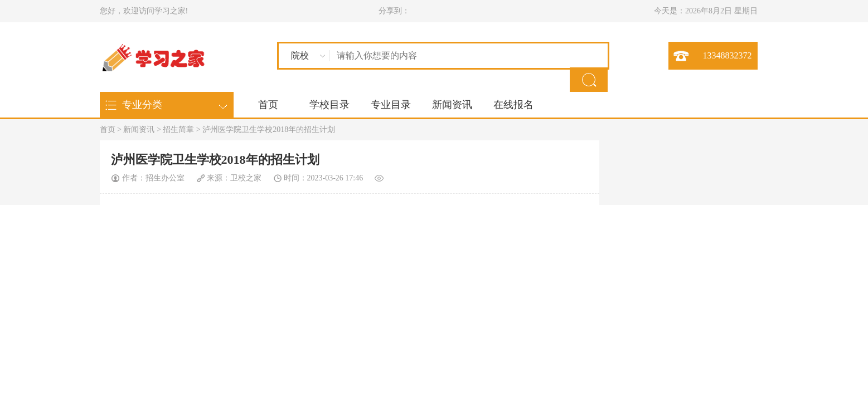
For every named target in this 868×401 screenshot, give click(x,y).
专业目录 (391, 105)
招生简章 (178, 129)
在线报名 (513, 105)
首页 (268, 105)
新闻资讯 (452, 105)
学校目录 (329, 105)
